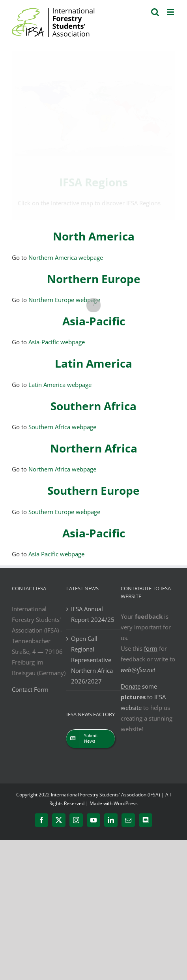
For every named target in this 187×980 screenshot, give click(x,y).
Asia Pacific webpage (56, 554)
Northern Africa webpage (62, 469)
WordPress (126, 803)
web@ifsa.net (138, 670)
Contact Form (30, 689)
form (151, 648)
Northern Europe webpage (64, 300)
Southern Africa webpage (62, 427)
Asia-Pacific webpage (57, 342)
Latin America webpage (60, 385)
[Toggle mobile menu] (171, 12)
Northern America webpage (66, 257)
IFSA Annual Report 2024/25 (93, 614)
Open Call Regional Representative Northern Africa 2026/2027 (92, 660)
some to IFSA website (143, 697)
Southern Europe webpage (64, 512)
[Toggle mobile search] (155, 12)
